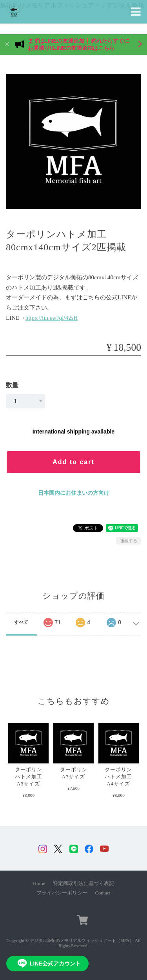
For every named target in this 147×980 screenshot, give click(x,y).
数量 (12, 385)
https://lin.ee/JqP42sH (52, 318)
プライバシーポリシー (62, 893)
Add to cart (73, 462)
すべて (21, 622)
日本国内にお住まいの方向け (74, 493)
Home (39, 883)
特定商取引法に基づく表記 (83, 883)
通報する (129, 541)
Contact (103, 893)
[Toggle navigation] (136, 12)
